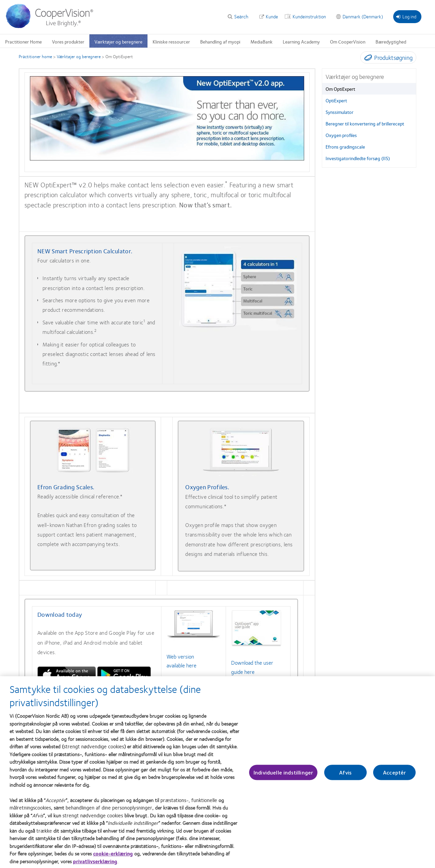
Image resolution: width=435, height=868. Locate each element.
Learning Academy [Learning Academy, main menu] (301, 41)
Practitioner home (35, 56)
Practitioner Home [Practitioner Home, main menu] (23, 41)
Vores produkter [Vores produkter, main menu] (68, 41)
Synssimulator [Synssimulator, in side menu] (340, 112)
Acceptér (394, 772)
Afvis (345, 772)
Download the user (252, 662)
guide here (243, 672)
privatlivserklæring (95, 861)
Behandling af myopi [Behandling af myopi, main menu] (220, 41)
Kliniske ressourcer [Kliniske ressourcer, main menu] (171, 41)
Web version (180, 656)
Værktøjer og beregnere (79, 56)
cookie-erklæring (113, 853)
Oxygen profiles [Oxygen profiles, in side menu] (341, 135)
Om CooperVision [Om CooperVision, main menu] (348, 41)
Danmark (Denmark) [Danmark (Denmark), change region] (363, 16)
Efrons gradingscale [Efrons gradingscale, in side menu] (345, 147)
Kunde (272, 16)
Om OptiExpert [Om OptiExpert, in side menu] (340, 89)
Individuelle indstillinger (283, 772)
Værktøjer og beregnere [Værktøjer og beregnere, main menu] (118, 41)
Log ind (406, 16)
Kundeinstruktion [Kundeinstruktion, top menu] (309, 16)
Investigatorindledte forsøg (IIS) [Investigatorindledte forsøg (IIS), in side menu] (358, 158)
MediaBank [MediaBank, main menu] (262, 41)
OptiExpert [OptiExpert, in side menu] (336, 100)
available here (181, 665)
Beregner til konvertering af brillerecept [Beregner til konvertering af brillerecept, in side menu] (365, 123)
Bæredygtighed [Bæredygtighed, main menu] (391, 41)
